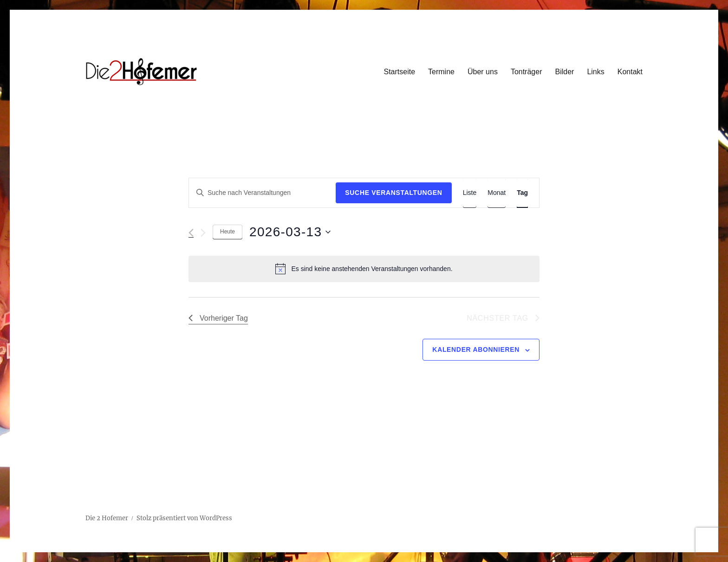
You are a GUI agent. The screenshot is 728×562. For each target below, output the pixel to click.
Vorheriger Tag (218, 318)
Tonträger (526, 72)
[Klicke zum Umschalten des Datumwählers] (290, 232)
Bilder (564, 72)
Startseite (399, 72)
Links (595, 72)
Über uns (483, 72)
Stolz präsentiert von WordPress (184, 518)
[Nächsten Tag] (203, 233)
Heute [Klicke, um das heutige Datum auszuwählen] (227, 232)
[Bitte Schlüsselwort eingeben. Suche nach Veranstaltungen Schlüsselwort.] (262, 193)
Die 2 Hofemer (107, 518)
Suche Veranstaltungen (393, 193)
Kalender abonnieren (476, 349)
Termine (441, 72)
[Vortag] (191, 233)
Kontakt (630, 72)
